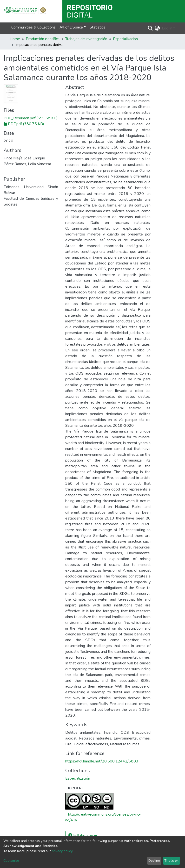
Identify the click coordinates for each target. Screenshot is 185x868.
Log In (167, 28)
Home (15, 39)
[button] (157, 28)
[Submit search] (150, 28)
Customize (11, 861)
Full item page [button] (83, 835)
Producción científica (43, 39)
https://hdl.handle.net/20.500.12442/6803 (102, 761)
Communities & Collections (33, 27)
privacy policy (62, 851)
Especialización (125, 39)
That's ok (171, 861)
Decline (154, 861)
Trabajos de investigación (86, 39)
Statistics (97, 27)
